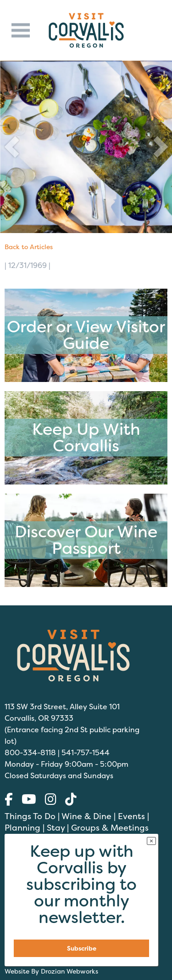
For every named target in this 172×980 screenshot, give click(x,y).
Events (131, 816)
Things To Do (30, 816)
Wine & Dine (86, 816)
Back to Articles (29, 247)
